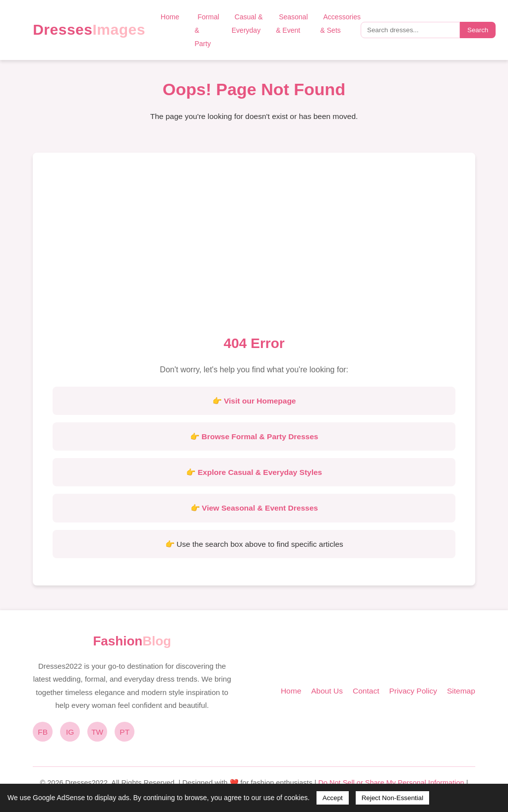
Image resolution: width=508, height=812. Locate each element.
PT (125, 732)
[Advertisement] (254, 247)
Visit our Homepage (260, 401)
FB (43, 732)
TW (97, 732)
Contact (366, 691)
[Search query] (410, 30)
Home (170, 17)
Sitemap (461, 691)
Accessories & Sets (341, 24)
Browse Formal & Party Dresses (260, 436)
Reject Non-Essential (392, 798)
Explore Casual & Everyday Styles (260, 472)
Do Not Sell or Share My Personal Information (391, 783)
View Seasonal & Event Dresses (260, 508)
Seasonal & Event (292, 24)
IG (70, 732)
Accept (333, 798)
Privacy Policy (413, 691)
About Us (327, 691)
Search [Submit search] (478, 30)
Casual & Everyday (247, 24)
